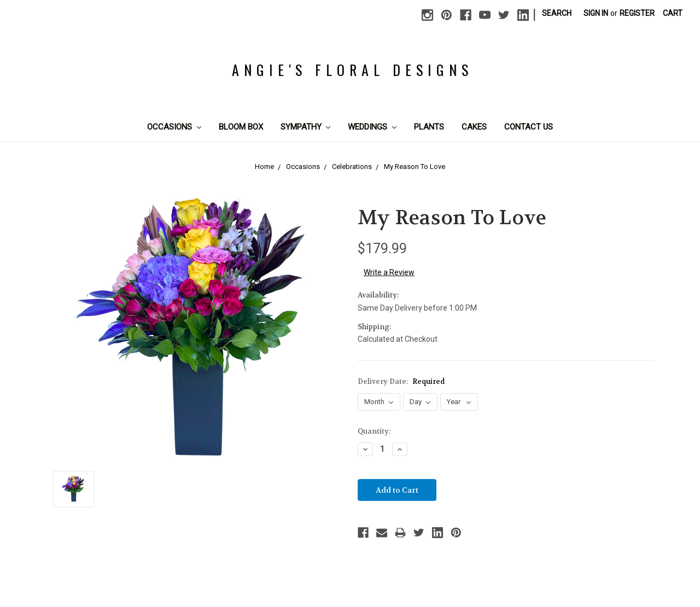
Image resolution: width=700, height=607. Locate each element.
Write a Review (389, 272)
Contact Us (529, 127)
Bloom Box (241, 127)
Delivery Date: (401, 381)
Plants (429, 127)
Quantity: (374, 431)
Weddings (372, 127)
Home (264, 167)
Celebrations (352, 167)
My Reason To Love (415, 167)
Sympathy (306, 127)
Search (557, 13)
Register (637, 13)
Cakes (474, 127)
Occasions (174, 127)
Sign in (596, 13)
